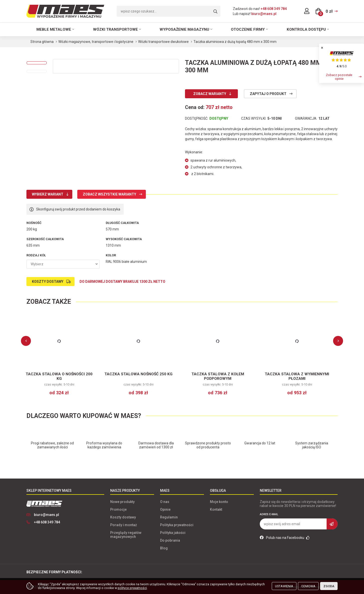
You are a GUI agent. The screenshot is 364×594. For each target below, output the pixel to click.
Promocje (118, 509)
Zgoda (329, 586)
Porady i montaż (124, 525)
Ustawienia (284, 586)
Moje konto (219, 502)
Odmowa (308, 586)
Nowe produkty (122, 502)
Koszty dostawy (48, 282)
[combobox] (63, 264)
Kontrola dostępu (306, 29)
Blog (164, 548)
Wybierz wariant (48, 194)
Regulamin (169, 517)
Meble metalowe (54, 29)
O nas (165, 502)
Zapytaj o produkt (268, 94)
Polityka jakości (173, 533)
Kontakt (216, 509)
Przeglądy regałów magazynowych (126, 535)
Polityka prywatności (177, 525)
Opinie (165, 509)
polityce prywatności (132, 588)
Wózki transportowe (115, 29)
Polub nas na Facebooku (285, 538)
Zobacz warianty (210, 94)
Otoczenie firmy (248, 29)
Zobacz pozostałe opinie (339, 77)
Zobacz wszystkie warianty (109, 194)
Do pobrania (170, 540)
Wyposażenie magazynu (184, 29)
